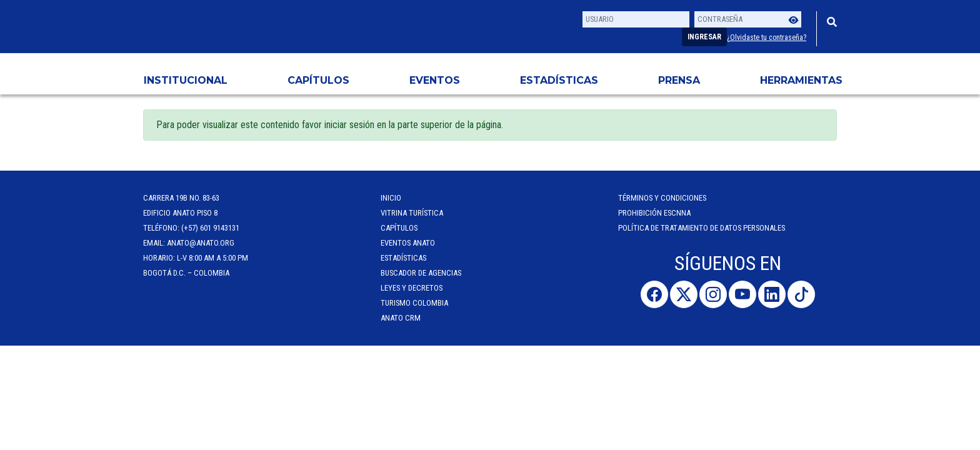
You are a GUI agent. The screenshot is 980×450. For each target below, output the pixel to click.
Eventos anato (408, 243)
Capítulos (318, 80)
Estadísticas (559, 80)
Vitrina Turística (412, 213)
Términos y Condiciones (662, 198)
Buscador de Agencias (421, 273)
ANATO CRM (401, 318)
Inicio (391, 198)
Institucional (186, 80)
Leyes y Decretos (412, 288)
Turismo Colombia (414, 303)
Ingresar (704, 37)
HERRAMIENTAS (801, 80)
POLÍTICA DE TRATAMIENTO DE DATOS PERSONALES (702, 228)
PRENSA (679, 80)
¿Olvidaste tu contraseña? (767, 37)
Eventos (435, 80)
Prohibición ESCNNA (654, 213)
